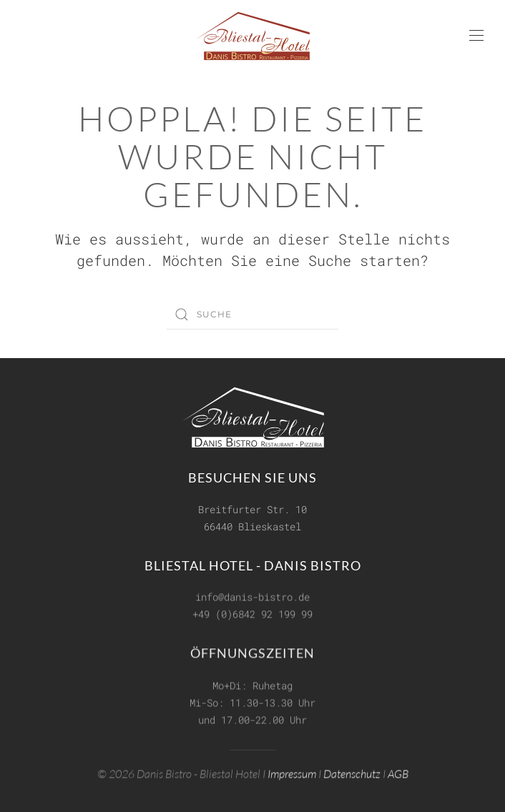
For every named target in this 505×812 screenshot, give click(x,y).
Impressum (292, 773)
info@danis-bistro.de (252, 596)
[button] (476, 36)
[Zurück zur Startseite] (252, 36)
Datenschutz (352, 773)
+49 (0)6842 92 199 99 (252, 614)
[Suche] (252, 315)
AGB (398, 773)
